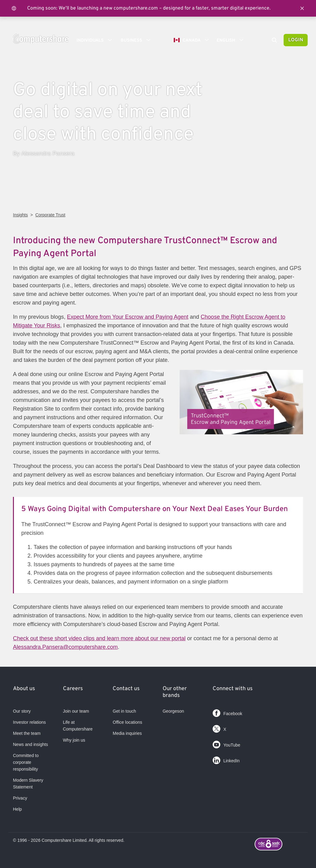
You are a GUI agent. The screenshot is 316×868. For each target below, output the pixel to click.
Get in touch (124, 711)
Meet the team (27, 733)
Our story (22, 711)
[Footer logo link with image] (279, 845)
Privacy (20, 798)
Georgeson (173, 711)
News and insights (31, 744)
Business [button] (138, 40)
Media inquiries (127, 733)
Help (17, 809)
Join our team (76, 711)
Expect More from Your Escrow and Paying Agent (128, 317)
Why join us (74, 740)
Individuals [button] (96, 40)
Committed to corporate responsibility (26, 762)
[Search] (274, 41)
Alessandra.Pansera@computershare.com (65, 647)
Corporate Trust (50, 215)
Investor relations (29, 722)
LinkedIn (226, 759)
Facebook (227, 712)
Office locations (127, 722)
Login (296, 40)
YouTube (227, 743)
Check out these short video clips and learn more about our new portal (99, 638)
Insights (20, 215)
